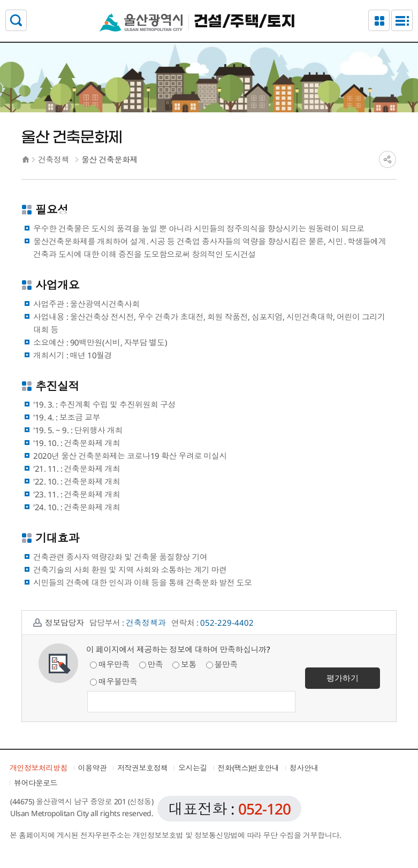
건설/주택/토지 (245, 22)
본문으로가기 (209, 0)
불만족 (222, 664)
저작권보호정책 (143, 768)
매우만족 (110, 664)
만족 (151, 664)
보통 (184, 664)
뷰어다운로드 (36, 783)
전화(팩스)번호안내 (249, 768)
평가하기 (343, 678)
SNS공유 (387, 159)
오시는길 (193, 768)
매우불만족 (114, 681)
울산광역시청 (141, 22)
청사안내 (304, 768)
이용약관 (93, 768)
